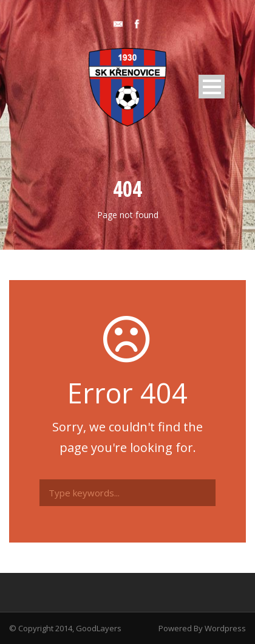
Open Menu (212, 87)
